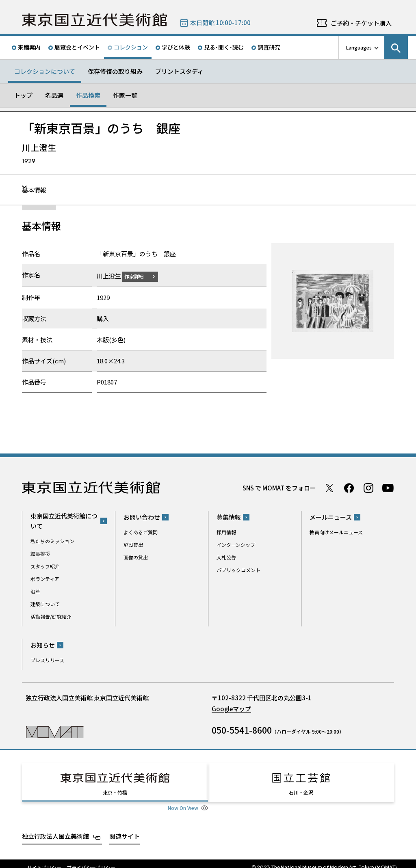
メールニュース (331, 517)
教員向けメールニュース (336, 532)
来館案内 (29, 47)
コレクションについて (45, 71)
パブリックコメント (238, 570)
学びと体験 (176, 47)
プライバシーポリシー (91, 860)
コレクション (131, 47)
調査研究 (269, 47)
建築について (45, 603)
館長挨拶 (40, 553)
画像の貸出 (136, 557)
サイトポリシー (44, 860)
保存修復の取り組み (115, 71)
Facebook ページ (349, 488)
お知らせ (43, 645)
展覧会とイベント (77, 47)
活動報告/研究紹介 (51, 616)
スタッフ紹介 (45, 566)
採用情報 (226, 532)
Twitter (329, 488)
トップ (23, 95)
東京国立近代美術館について (64, 520)
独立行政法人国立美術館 (55, 828)
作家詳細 (139, 276)
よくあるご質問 (141, 532)
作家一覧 (125, 95)
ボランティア (45, 578)
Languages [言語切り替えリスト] (359, 47)
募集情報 (229, 517)
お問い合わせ (142, 517)
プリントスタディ (179, 71)
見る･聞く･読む (224, 47)
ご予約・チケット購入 (361, 23)
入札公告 (226, 557)
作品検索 (88, 95)
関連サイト (125, 828)
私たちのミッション (52, 541)
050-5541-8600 (242, 730)
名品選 (54, 95)
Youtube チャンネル (388, 488)
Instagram (368, 488)
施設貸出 (133, 545)
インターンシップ (236, 545)
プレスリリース (47, 660)
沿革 (35, 591)
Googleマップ (231, 709)
